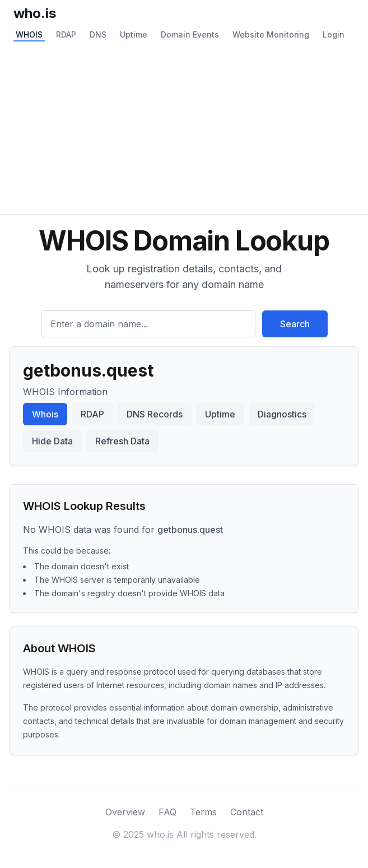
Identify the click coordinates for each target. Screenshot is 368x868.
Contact (247, 812)
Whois (45, 414)
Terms (203, 812)
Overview (125, 812)
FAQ (167, 812)
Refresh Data (122, 441)
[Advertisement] (184, 130)
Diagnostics (282, 414)
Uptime (134, 34)
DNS (98, 34)
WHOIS (29, 34)
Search (295, 324)
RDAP (66, 34)
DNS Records (155, 414)
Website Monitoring (271, 34)
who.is (35, 13)
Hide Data (52, 441)
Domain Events (190, 34)
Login (334, 34)
